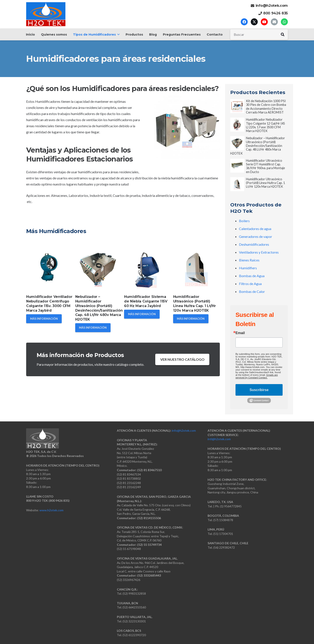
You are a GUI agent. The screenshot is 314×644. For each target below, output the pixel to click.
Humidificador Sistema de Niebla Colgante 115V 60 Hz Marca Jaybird (146, 301)
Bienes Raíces (249, 260)
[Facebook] (244, 22)
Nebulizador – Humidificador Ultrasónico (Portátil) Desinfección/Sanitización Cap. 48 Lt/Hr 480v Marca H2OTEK (99, 308)
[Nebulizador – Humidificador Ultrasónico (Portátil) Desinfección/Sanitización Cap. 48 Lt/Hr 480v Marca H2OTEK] (99, 269)
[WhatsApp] (284, 22)
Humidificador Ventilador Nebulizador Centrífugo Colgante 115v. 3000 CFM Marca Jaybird (49, 303)
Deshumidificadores (254, 244)
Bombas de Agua (252, 276)
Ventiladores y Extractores (259, 252)
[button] (118, 34)
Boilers (244, 221)
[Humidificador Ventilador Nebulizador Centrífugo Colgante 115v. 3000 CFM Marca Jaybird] (50, 269)
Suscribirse (259, 390)
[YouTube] (264, 22)
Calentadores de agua (255, 229)
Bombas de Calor (252, 291)
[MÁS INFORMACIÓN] (44, 319)
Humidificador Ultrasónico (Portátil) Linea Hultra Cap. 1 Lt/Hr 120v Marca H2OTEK (195, 303)
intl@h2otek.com (219, 439)
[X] (254, 22)
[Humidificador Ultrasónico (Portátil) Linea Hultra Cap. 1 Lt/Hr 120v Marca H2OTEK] (197, 269)
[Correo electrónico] (274, 22)
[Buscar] (259, 34)
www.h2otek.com (51, 510)
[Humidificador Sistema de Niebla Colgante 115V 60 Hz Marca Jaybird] (148, 269)
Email (240, 333)
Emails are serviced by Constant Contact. (257, 376)
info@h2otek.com (184, 430)
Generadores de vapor (256, 236)
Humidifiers (248, 268)
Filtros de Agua (250, 284)
